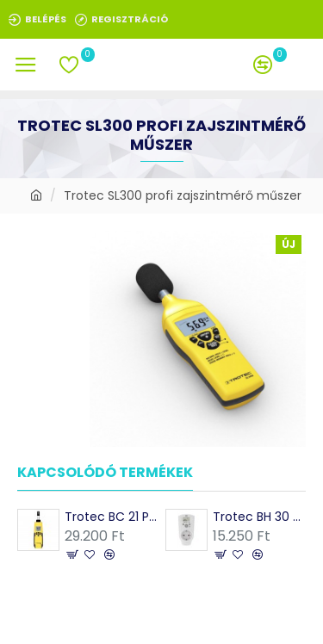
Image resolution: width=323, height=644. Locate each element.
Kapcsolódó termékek (105, 473)
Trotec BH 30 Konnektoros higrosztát (259, 517)
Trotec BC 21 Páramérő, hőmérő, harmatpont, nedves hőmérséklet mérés (111, 517)
